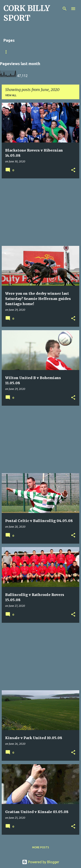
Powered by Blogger (41, 862)
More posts (41, 847)
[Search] (65, 9)
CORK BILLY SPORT (27, 13)
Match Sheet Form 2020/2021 (24, 52)
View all (11, 95)
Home (59, 52)
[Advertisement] (40, 212)
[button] (73, 170)
